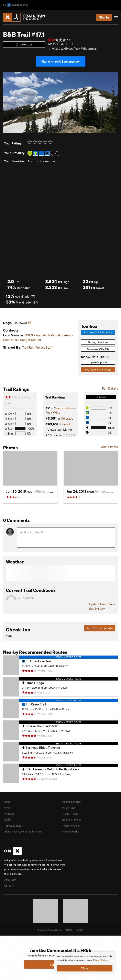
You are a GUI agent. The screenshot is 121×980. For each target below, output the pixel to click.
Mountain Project (71, 802)
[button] (7, 103)
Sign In (104, 17)
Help (7, 808)
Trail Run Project (71, 820)
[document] (85, 963)
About (8, 802)
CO (62, 44)
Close (85, 968)
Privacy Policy (100, 960)
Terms (69, 930)
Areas (52, 44)
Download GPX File (98, 349)
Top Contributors (14, 826)
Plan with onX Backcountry (60, 61)
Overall (65, 424)
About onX (10, 880)
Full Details (110, 388)
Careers (9, 886)
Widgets (9, 814)
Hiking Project (70, 814)
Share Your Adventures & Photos (23, 831)
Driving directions (98, 342)
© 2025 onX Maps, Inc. (50, 930)
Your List (51, 161)
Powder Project (71, 826)
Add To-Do (35, 161)
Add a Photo (109, 447)
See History (97, 608)
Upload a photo (98, 362)
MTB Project (69, 808)
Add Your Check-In (100, 628)
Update (102, 604)
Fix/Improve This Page (98, 369)
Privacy (80, 930)
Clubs (8, 820)
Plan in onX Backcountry (98, 332)
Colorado (67, 418)
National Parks (70, 831)
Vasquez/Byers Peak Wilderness (74, 48)
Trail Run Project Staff (37, 347)
